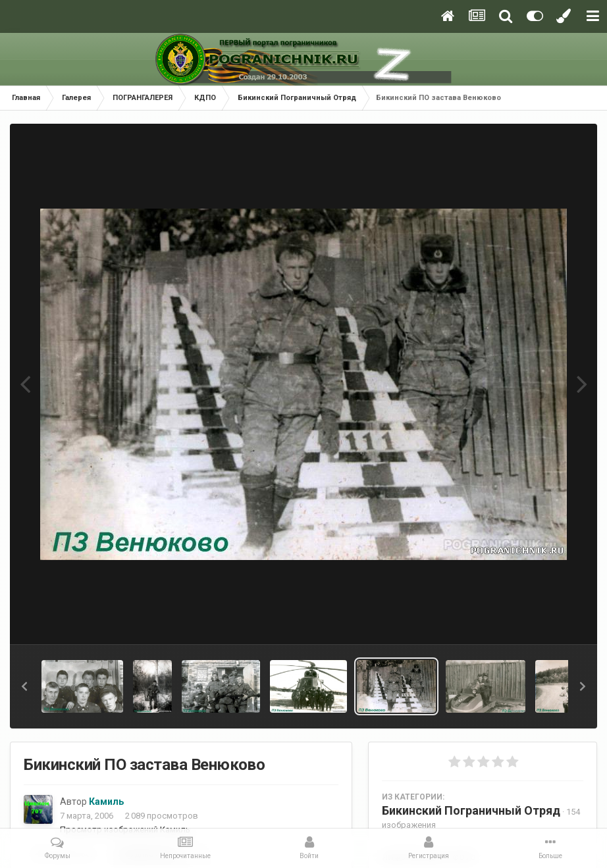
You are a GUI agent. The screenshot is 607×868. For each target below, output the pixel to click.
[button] (24, 686)
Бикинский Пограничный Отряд (471, 810)
